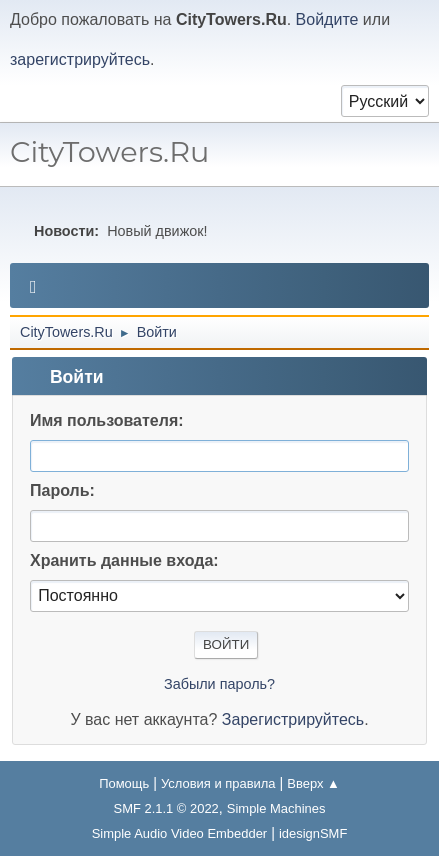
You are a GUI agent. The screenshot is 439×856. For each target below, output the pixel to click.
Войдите (327, 19)
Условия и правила (218, 783)
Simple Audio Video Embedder (179, 833)
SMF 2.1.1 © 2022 (166, 808)
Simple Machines (276, 808)
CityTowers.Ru (109, 151)
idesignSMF (313, 833)
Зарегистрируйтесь (293, 719)
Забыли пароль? (219, 684)
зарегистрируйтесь (80, 59)
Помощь (124, 783)
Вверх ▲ (313, 783)
